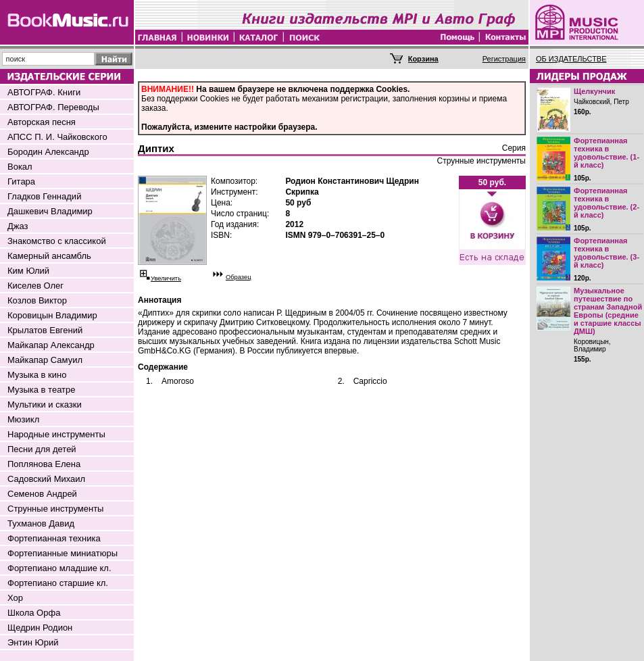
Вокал (20, 167)
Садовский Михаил (46, 479)
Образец (239, 277)
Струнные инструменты (55, 509)
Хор (15, 598)
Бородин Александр (48, 152)
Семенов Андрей (42, 494)
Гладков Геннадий (44, 196)
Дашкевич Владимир (50, 211)
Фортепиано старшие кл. (58, 583)
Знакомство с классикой (57, 241)
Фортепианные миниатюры (63, 553)
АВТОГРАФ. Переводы (53, 107)
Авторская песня (42, 122)
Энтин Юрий (33, 642)
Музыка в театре (42, 390)
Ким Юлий (28, 271)
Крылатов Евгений (45, 330)
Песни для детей (42, 449)
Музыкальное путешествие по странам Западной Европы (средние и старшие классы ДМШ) (608, 311)
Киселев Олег (35, 286)
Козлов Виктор (37, 300)
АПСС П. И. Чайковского (57, 137)
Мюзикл (23, 419)
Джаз (18, 226)
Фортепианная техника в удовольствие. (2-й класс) (606, 203)
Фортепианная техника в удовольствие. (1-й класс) (606, 153)
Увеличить (166, 278)
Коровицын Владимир (52, 315)
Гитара (21, 181)
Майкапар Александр (51, 345)
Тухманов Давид (41, 523)
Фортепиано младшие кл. (59, 568)
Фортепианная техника (54, 538)
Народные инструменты (56, 434)
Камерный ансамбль (49, 256)
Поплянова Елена (44, 464)
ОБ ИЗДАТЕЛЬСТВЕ (571, 59)
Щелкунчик (594, 91)
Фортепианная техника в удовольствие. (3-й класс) (606, 253)
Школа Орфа (34, 613)
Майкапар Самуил (45, 360)
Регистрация (504, 59)
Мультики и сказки (45, 405)
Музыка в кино (37, 375)
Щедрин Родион (40, 628)
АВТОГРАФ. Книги (44, 92)
